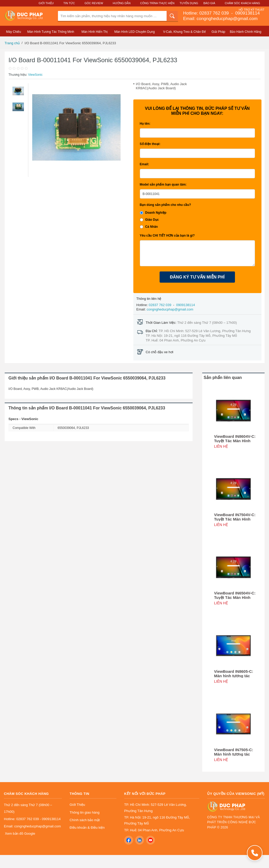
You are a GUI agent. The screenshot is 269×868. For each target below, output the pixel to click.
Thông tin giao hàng (85, 812)
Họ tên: (145, 124)
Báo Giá (209, 3)
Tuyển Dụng (189, 3)
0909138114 (247, 13)
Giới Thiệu (46, 3)
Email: (145, 164)
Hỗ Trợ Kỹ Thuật (251, 10)
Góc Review (94, 3)
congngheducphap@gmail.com (170, 309)
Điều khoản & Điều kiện (87, 828)
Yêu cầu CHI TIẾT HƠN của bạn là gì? (167, 236)
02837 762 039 (215, 13)
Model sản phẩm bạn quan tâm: (163, 185)
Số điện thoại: (150, 144)
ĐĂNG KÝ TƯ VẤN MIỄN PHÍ (197, 277)
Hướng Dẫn (122, 3)
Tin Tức (69, 3)
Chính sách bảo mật (85, 820)
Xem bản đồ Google (20, 834)
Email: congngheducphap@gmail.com (221, 19)
